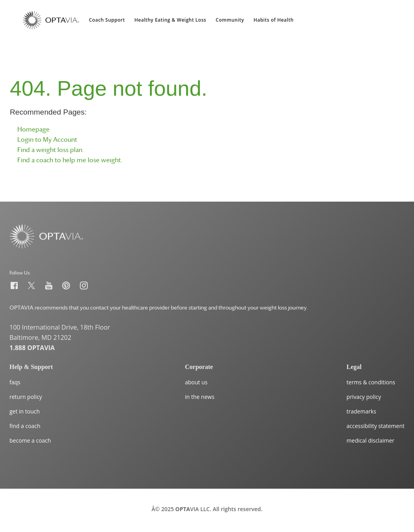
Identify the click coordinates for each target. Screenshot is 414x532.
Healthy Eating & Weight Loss (171, 20)
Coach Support (107, 20)
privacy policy (364, 397)
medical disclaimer (371, 440)
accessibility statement (376, 426)
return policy (26, 397)
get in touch (25, 411)
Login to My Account (47, 139)
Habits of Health (274, 20)
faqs (15, 382)
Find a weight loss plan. (51, 150)
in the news (200, 397)
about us (196, 382)
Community (230, 20)
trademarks (361, 411)
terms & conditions (371, 382)
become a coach (30, 440)
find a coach (25, 426)
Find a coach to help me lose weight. (70, 160)
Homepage (33, 129)
